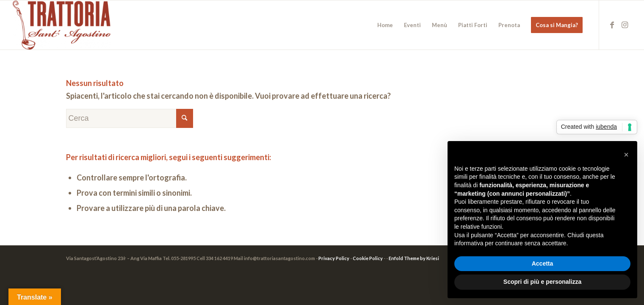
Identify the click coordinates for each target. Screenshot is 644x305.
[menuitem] (385, 25)
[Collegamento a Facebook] (612, 25)
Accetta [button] (543, 263)
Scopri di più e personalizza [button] (542, 282)
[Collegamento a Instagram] (625, 25)
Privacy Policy (334, 258)
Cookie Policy (368, 258)
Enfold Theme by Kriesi (414, 258)
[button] (626, 155)
